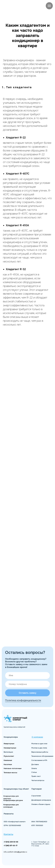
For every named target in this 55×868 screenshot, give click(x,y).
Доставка (35, 764)
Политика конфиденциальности (23, 700)
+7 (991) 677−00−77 (10, 846)
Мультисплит (9, 756)
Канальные (8, 760)
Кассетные (8, 764)
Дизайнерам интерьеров (41, 800)
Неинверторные (10, 748)
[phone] (27, 684)
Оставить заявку (28, 693)
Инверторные (9, 744)
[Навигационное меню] (49, 6)
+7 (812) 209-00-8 (10, 842)
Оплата (34, 768)
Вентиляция (8, 752)
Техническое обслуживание (42, 756)
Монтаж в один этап (39, 744)
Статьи (34, 772)
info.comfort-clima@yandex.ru (15, 852)
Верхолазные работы (40, 752)
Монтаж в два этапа (39, 748)
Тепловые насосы (10, 773)
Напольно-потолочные (13, 768)
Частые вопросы (38, 780)
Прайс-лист (36, 776)
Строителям (36, 796)
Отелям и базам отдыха (41, 804)
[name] (27, 676)
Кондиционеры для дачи (13, 800)
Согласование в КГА (39, 760)
